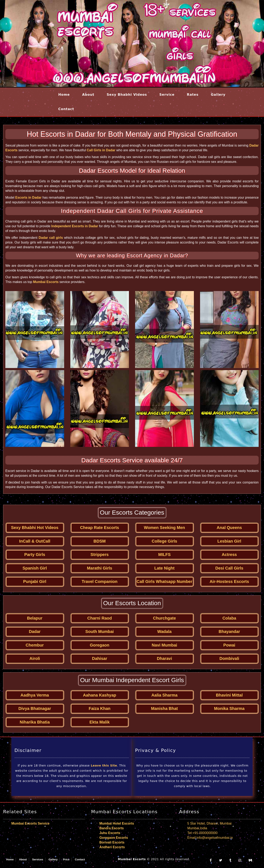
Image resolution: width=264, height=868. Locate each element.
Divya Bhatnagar (35, 708)
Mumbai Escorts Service (30, 823)
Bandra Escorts (112, 828)
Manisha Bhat (164, 708)
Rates (193, 95)
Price (66, 859)
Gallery (218, 95)
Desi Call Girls (229, 568)
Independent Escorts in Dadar (75, 226)
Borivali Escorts (112, 842)
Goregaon (100, 645)
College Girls (164, 541)
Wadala (164, 631)
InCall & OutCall (35, 541)
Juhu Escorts (110, 833)
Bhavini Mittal (229, 695)
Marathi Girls (100, 568)
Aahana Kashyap (100, 695)
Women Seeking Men (164, 528)
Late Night (164, 568)
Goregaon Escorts (114, 838)
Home (64, 95)
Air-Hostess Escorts (229, 581)
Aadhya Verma (35, 695)
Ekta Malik (100, 722)
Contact (66, 109)
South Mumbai (100, 631)
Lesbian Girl (229, 541)
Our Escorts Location (132, 603)
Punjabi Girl (35, 581)
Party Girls (35, 555)
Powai (229, 645)
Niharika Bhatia (35, 722)
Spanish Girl (35, 568)
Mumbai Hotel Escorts (117, 823)
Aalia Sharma (164, 695)
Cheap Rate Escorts (100, 528)
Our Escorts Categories (132, 512)
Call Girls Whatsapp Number (164, 581)
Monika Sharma (229, 708)
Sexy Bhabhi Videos (127, 95)
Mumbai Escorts (46, 282)
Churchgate (164, 618)
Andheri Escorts (112, 847)
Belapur (35, 618)
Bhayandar (229, 631)
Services (38, 859)
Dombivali (229, 658)
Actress (229, 555)
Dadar (35, 631)
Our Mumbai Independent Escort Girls (132, 680)
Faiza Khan (100, 708)
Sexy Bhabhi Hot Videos (35, 528)
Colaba (229, 618)
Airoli (35, 658)
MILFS (164, 555)
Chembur (35, 645)
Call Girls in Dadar (101, 150)
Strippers (100, 555)
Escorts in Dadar (28, 197)
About (88, 95)
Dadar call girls (51, 238)
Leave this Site (104, 765)
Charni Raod (100, 618)
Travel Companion (100, 581)
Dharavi (164, 658)
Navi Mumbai (164, 645)
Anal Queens (229, 528)
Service (167, 95)
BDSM (100, 541)
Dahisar (100, 658)
